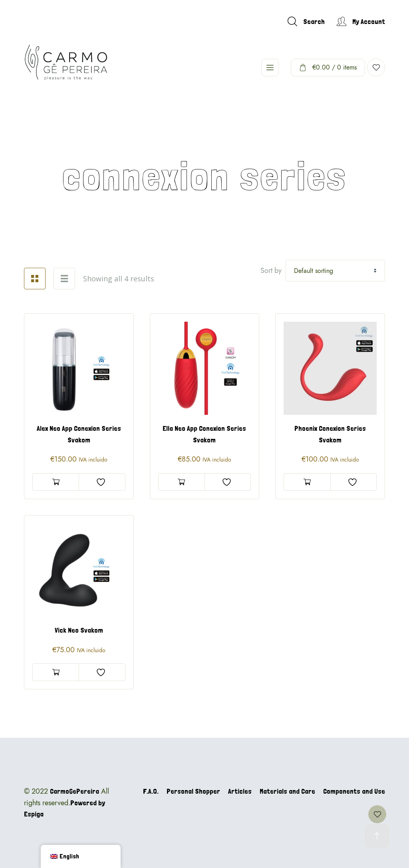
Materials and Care (287, 791)
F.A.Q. (151, 791)
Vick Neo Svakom (79, 630)
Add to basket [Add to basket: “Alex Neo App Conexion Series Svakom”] (56, 482)
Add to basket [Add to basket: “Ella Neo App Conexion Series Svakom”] (182, 482)
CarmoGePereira (74, 791)
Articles (240, 791)
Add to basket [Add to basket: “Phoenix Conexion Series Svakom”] (307, 482)
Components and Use (354, 791)
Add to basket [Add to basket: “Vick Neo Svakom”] (56, 672)
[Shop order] (335, 271)
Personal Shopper (193, 791)
